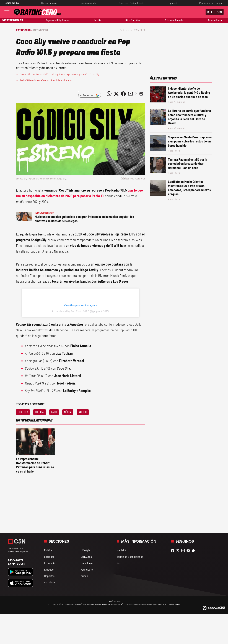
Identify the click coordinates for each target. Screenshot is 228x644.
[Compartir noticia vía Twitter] (116, 94)
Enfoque (49, 569)
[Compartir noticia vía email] (130, 94)
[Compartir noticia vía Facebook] (123, 94)
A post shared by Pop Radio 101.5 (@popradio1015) (81, 311)
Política (48, 550)
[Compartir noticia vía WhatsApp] (109, 94)
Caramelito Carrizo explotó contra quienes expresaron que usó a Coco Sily (59, 74)
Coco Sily (23, 412)
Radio (54, 412)
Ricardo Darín (215, 20)
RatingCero (41, 30)
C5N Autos (86, 557)
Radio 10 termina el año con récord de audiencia (46, 80)
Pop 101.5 (40, 412)
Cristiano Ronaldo (174, 20)
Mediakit (121, 550)
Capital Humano (49, 3)
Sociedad (49, 557)
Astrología (50, 582)
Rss (119, 563)
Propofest (172, 3)
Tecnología (86, 563)
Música (68, 412)
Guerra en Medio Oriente (132, 3)
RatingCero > (24, 30)
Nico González (133, 20)
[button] (141, 94)
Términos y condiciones (130, 557)
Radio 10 (83, 412)
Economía (50, 563)
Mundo (84, 576)
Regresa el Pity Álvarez (57, 20)
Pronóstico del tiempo (211, 3)
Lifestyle (85, 550)
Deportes (49, 576)
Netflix (97, 20)
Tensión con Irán (88, 3)
